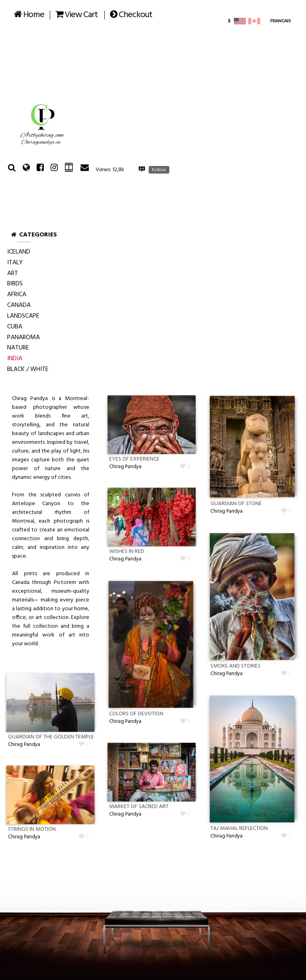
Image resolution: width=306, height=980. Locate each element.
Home (29, 15)
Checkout (131, 15)
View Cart (76, 15)
